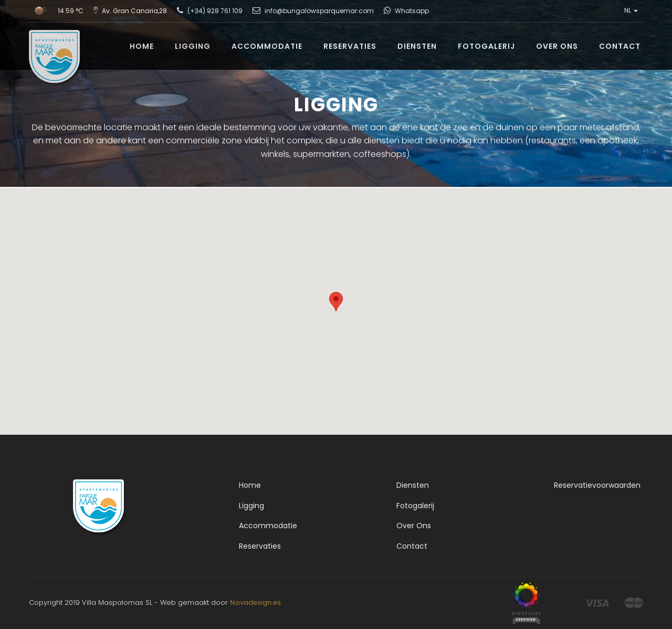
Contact (412, 546)
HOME (142, 46)
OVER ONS (557, 46)
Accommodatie (268, 526)
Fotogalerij (415, 506)
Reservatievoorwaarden (597, 485)
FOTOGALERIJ (486, 46)
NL (631, 11)
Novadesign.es (255, 602)
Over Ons (414, 526)
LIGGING (193, 46)
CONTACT (620, 46)
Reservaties (260, 546)
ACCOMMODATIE (267, 46)
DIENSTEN (417, 46)
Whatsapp (412, 11)
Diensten (413, 485)
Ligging (251, 506)
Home (250, 485)
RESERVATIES (350, 46)
